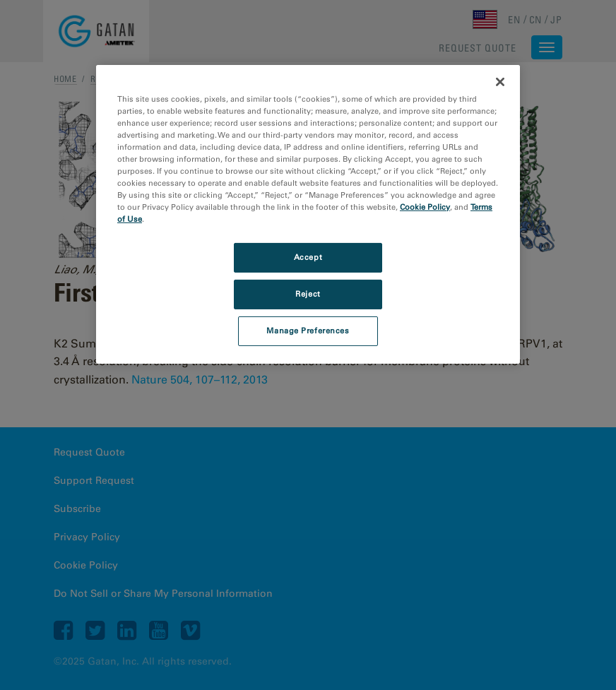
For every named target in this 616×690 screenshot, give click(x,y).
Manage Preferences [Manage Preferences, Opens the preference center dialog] (308, 331)
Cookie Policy (425, 207)
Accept (308, 257)
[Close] (500, 81)
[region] (308, 214)
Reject (308, 294)
